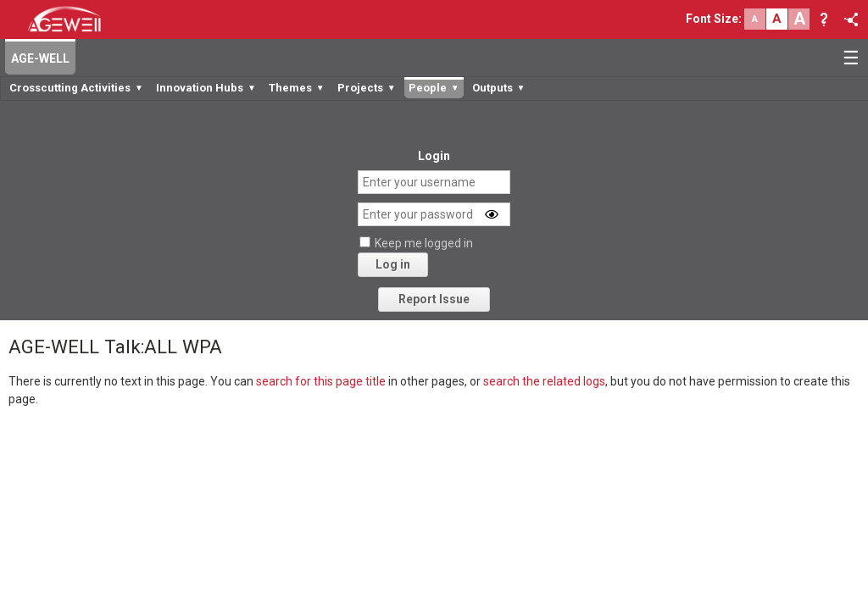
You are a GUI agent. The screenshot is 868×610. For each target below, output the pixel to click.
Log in (393, 264)
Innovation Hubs (206, 88)
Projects (367, 88)
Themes (297, 88)
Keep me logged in (424, 243)
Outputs (499, 88)
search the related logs (544, 381)
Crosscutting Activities (76, 88)
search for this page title (321, 381)
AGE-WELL (40, 58)
